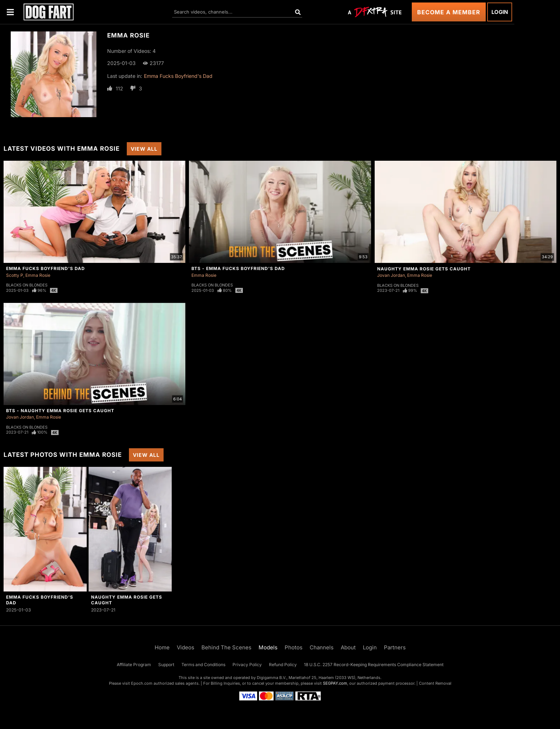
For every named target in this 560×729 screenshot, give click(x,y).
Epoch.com (142, 683)
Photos (294, 647)
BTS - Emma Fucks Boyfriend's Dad (238, 268)
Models (268, 647)
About (348, 647)
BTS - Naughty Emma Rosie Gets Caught (60, 411)
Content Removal (435, 683)
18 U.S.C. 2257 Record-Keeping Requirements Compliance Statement (374, 665)
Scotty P (15, 275)
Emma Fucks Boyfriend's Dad (178, 76)
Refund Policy (283, 665)
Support (166, 665)
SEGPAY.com (335, 683)
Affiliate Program (134, 665)
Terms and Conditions (203, 665)
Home (162, 647)
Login (500, 12)
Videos (186, 647)
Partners (395, 647)
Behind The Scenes (226, 647)
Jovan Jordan (391, 275)
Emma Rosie (38, 275)
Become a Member (449, 12)
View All (144, 149)
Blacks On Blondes (27, 285)
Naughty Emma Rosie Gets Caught (424, 269)
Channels (322, 647)
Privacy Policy (247, 665)
